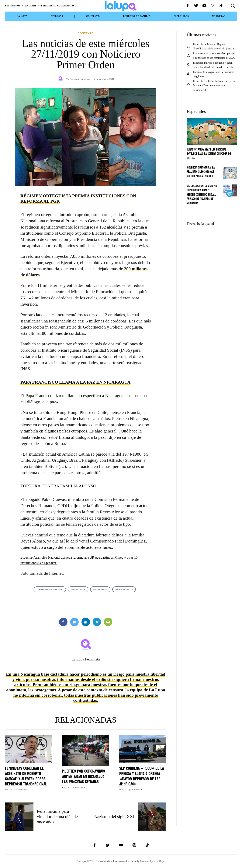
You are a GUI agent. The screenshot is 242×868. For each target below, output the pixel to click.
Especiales (181, 16)
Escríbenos (13, 6)
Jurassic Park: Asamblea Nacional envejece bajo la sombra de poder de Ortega (209, 154)
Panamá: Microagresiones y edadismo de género (214, 74)
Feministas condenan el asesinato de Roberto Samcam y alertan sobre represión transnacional (26, 776)
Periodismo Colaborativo (59, 6)
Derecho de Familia (137, 16)
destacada (78, 589)
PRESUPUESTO (124, 589)
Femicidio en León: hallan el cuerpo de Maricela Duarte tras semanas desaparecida (214, 85)
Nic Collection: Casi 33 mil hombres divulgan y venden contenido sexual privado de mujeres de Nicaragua (202, 194)
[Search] (233, 6)
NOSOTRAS (219, 16)
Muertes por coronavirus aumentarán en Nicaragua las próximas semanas (84, 776)
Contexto (93, 16)
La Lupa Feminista (80, 79)
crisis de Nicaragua (50, 589)
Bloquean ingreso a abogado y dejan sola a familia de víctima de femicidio (214, 65)
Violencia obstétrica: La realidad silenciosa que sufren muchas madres (201, 172)
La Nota (22, 16)
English (31, 6)
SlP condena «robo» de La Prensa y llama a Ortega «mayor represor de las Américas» (142, 776)
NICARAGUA (100, 589)
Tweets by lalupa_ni (200, 224)
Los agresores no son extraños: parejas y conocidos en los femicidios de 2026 (214, 56)
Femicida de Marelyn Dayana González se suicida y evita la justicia (213, 46)
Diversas (57, 16)
